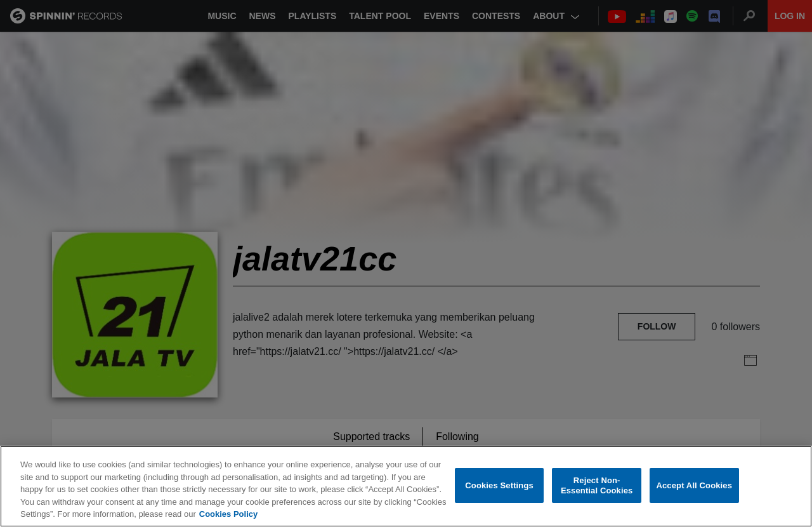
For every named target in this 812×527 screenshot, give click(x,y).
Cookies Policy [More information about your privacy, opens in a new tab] (228, 514)
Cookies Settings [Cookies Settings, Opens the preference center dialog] (499, 485)
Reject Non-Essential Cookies (597, 485)
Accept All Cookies (694, 485)
